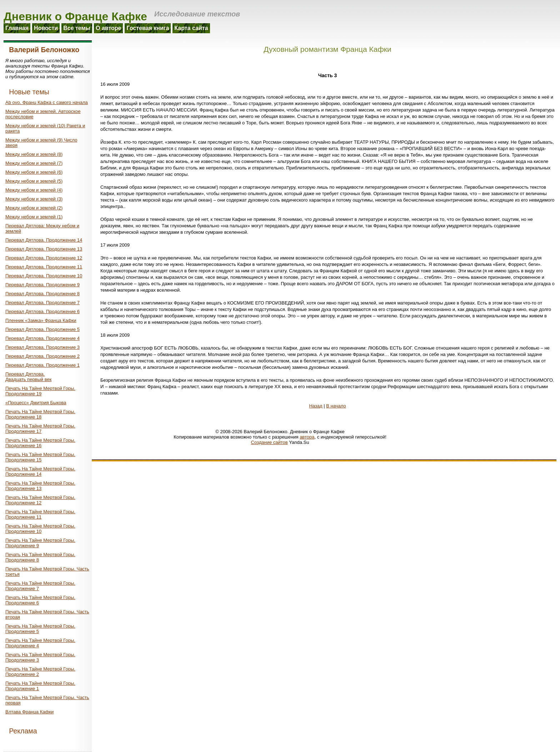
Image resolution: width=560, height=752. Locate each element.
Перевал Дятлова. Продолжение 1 (42, 365)
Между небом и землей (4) (34, 190)
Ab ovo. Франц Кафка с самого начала (47, 102)
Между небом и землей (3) (34, 199)
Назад (316, 406)
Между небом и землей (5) (34, 181)
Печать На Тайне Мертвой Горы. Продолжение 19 (40, 391)
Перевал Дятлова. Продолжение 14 (44, 240)
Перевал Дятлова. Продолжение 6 (42, 311)
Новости (46, 28)
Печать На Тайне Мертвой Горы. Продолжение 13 (40, 486)
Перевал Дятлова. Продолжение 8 (42, 294)
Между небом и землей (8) (34, 154)
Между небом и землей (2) (34, 208)
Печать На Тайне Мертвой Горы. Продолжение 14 (40, 471)
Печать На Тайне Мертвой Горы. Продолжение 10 (40, 529)
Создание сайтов (269, 442)
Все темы (77, 28)
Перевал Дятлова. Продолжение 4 (42, 338)
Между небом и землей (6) (34, 172)
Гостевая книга (148, 28)
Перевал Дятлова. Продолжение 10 (44, 276)
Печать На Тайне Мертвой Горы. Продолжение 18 (40, 414)
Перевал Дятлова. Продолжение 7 (42, 303)
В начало (336, 406)
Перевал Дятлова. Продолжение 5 (42, 329)
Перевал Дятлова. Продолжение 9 (42, 285)
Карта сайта (191, 28)
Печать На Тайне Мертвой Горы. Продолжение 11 (40, 514)
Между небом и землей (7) (34, 163)
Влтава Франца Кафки (29, 712)
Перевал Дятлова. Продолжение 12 (44, 258)
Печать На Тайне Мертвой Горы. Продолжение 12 (40, 500)
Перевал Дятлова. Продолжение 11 (44, 267)
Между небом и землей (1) (34, 217)
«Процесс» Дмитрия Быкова (36, 403)
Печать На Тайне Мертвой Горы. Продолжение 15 (40, 457)
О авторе (108, 28)
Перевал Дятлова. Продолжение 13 (44, 249)
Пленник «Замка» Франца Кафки (41, 320)
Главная (17, 28)
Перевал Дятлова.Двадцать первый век (28, 377)
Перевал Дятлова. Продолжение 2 (42, 356)
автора (307, 437)
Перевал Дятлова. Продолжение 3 (42, 347)
